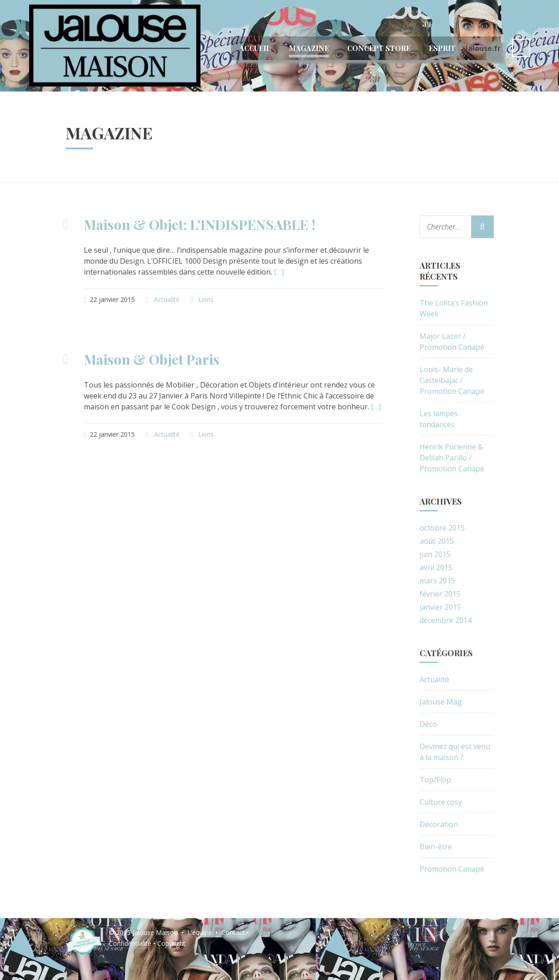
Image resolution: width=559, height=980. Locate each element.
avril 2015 (436, 567)
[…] (279, 272)
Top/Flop (435, 780)
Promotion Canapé (452, 869)
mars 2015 (437, 581)
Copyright (171, 943)
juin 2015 (435, 554)
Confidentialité (130, 943)
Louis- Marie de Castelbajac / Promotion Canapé (452, 380)
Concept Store (379, 48)
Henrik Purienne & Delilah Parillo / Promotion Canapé (452, 458)
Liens (206, 299)
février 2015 (440, 594)
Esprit (442, 48)
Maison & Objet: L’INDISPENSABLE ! (200, 225)
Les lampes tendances (439, 419)
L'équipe (200, 932)
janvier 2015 (440, 607)
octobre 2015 (442, 528)
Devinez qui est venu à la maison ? (455, 752)
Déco (428, 724)
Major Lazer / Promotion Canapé (452, 342)
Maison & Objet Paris (152, 359)
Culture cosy (441, 802)
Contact (233, 932)
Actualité (167, 299)
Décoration (439, 824)
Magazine (309, 48)
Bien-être (436, 847)
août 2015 (437, 541)
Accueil (255, 48)
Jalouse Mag (441, 702)
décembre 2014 (446, 620)
